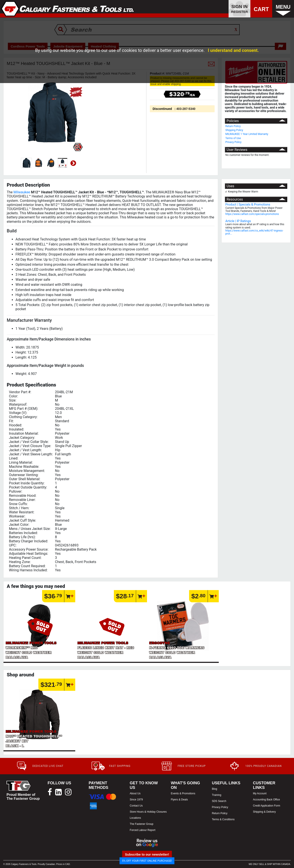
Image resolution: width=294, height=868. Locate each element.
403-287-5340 (186, 109)
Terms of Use (233, 138)
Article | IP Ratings (238, 221)
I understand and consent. (233, 50)
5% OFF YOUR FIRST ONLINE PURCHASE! (147, 861)
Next (73, 163)
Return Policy (233, 126)
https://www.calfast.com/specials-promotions (252, 214)
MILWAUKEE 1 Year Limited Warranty (247, 134)
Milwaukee (22, 192)
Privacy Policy (233, 142)
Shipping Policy (234, 130)
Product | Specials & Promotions (248, 205)
